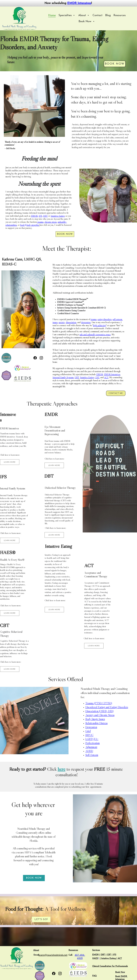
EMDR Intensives (79, 3)
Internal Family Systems (63, 377)
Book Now (115, 64)
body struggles (33, 225)
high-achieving (99, 325)
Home (52, 15)
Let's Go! (41, 919)
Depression (91, 727)
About (36, 950)
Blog (108, 15)
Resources (120, 15)
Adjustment (91, 747)
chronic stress (51, 222)
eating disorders (105, 319)
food (22, 225)
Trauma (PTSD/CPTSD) (99, 703)
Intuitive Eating (58, 216)
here (62, 769)
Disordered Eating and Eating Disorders (107, 707)
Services (96, 950)
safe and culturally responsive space (95, 334)
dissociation (71, 322)
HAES (95, 958)
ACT (106, 377)
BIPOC (89, 735)
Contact (98, 15)
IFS (40, 216)
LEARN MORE (10, 462)
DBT (45, 216)
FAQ (94, 976)
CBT (97, 377)
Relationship (92, 723)
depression (86, 322)
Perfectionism (93, 743)
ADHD (89, 751)
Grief (88, 731)
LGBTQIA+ (92, 739)
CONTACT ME (116, 393)
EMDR (34, 216)
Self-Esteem (92, 755)
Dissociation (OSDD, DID (99, 711)
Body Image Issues (95, 719)
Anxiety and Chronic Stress (100, 715)
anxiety (62, 322)
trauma (40, 222)
